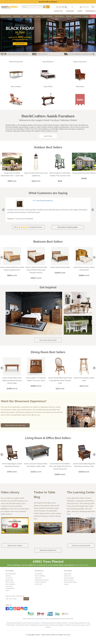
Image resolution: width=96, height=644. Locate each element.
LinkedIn (26, 611)
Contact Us (8, 578)
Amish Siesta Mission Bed (60, 270)
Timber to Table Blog (40, 578)
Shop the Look (68, 578)
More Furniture (59, 16)
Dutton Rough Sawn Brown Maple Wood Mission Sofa (52, 203)
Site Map (66, 587)
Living (25, 16)
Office (31, 16)
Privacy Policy (9, 589)
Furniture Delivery (10, 591)
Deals (93, 16)
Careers (8, 593)
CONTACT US (58, 11)
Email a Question (39, 621)
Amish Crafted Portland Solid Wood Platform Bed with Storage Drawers (36, 273)
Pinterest (18, 611)
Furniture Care (38, 587)
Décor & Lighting (48, 16)
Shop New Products (69, 583)
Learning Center (39, 576)
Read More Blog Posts (48, 553)
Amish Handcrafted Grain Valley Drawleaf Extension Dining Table (12, 383)
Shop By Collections (69, 581)
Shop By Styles (68, 576)
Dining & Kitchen (6, 16)
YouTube (15, 611)
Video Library (38, 581)
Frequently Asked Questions (42, 583)
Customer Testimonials (40, 585)
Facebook (7, 611)
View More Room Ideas (48, 343)
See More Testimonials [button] (68, 230)
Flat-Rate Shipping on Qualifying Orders (61, 54)
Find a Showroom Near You (15, 428)
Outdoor (38, 16)
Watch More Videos (15, 548)
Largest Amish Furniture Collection (14, 54)
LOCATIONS (70, 11)
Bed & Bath (17, 16)
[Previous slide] (3, 211)
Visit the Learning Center (81, 548)
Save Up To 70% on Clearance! (48, 2)
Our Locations (9, 581)
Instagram (22, 611)
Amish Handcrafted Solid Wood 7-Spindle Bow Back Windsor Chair (60, 383)
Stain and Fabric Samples (70, 585)
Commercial (77, 16)
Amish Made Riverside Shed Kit (84, 173)
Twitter (11, 611)
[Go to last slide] (3, 54)
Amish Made (81, 54)
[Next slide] (93, 54)
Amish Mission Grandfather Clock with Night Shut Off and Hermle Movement (60, 469)
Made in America (38, 54)
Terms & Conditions (10, 587)
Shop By (69, 16)
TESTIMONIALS (90, 11)
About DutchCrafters (11, 576)
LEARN (80, 11)
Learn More (48, 136)
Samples (86, 16)
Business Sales (9, 583)
